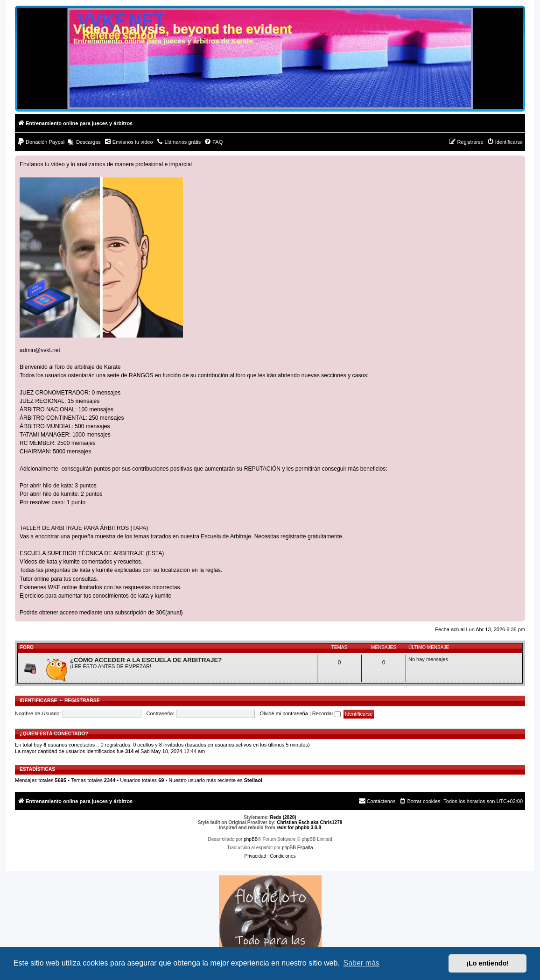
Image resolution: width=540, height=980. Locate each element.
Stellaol (253, 780)
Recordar (326, 713)
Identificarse (39, 700)
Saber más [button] (361, 963)
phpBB (251, 839)
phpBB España (298, 848)
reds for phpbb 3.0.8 (299, 828)
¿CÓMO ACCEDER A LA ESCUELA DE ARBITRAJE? (146, 660)
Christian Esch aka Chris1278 (309, 822)
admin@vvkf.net (40, 350)
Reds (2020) (283, 817)
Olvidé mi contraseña (284, 713)
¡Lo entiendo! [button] (487, 963)
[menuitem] (41, 142)
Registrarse (82, 700)
